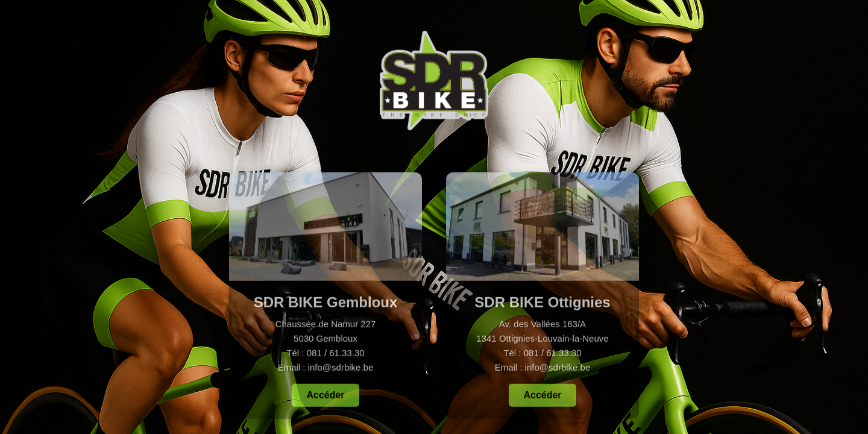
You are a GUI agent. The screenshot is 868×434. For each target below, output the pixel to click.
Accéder (325, 397)
